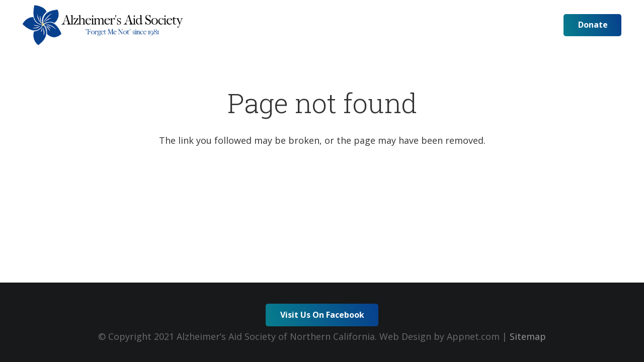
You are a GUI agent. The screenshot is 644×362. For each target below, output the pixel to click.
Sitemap (528, 336)
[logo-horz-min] (103, 25)
